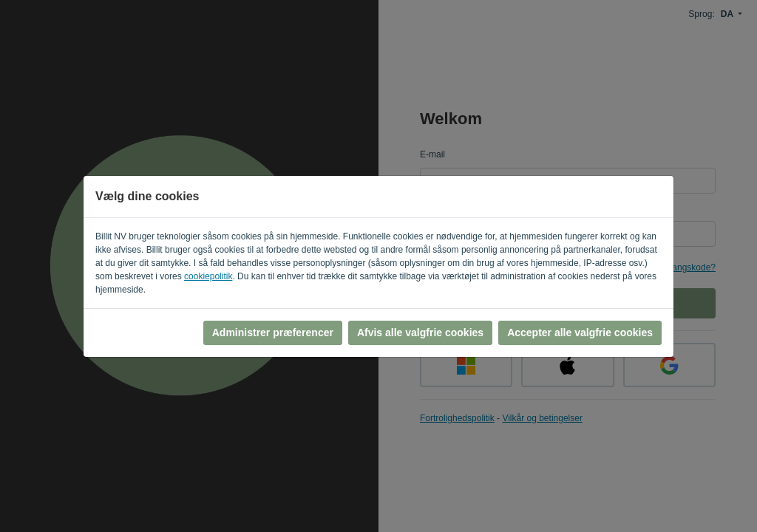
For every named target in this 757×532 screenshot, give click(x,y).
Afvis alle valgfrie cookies (420, 332)
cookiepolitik (208, 276)
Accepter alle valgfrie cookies (580, 332)
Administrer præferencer (273, 332)
